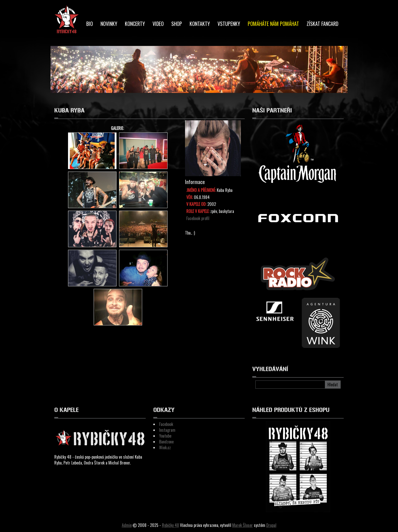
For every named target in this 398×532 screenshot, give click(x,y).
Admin (127, 525)
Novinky (109, 24)
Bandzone (166, 442)
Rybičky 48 (170, 525)
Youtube (165, 436)
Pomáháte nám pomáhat (273, 24)
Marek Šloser (243, 525)
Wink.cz (165, 447)
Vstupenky (229, 24)
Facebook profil (198, 218)
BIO (90, 24)
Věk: (190, 197)
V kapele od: (196, 204)
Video (158, 24)
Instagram (167, 430)
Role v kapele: (198, 211)
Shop (177, 24)
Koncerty (135, 24)
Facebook (166, 424)
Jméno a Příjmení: (201, 190)
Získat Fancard (322, 24)
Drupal (271, 525)
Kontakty (200, 24)
